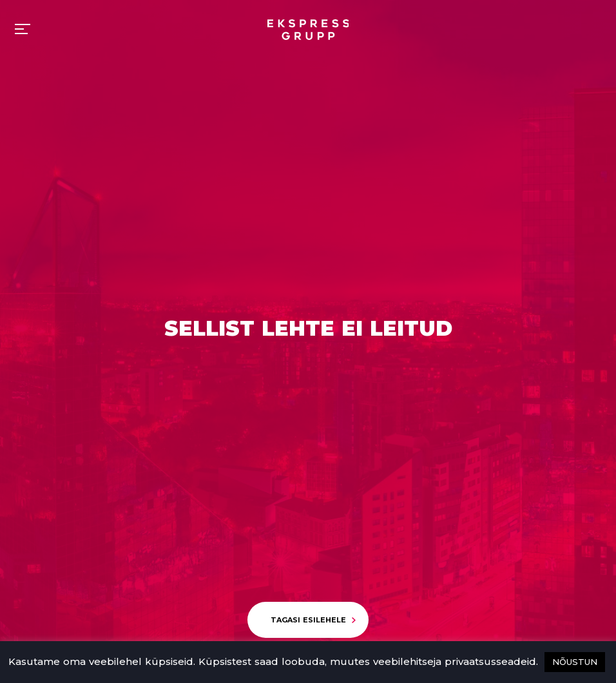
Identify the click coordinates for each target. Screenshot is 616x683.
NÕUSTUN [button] (575, 662)
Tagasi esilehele (308, 620)
